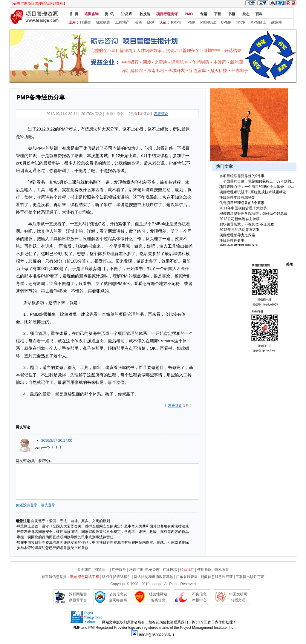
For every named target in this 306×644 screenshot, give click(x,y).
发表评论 (161, 114)
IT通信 (85, 22)
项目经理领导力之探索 (237, 235)
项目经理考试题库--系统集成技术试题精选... (254, 192)
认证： (165, 22)
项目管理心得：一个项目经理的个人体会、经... (257, 187)
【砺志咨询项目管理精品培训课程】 (38, 4)
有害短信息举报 (54, 577)
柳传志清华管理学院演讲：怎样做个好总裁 (253, 214)
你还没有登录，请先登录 (36, 505)
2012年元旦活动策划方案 (240, 230)
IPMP (191, 22)
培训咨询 (91, 14)
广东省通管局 (187, 577)
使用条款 (204, 570)
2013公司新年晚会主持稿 (240, 219)
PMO (188, 14)
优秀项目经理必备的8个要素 (242, 203)
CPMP (226, 22)
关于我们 (84, 570)
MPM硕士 (258, 22)
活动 (138, 22)
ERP (150, 22)
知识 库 (126, 14)
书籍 (231, 14)
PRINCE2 (208, 22)
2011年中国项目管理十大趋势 (243, 208)
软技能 (144, 14)
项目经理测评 (167, 14)
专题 (203, 14)
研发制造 (103, 22)
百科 (259, 14)
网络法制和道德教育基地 (154, 577)
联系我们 (187, 570)
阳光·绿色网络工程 (84, 577)
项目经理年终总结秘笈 (237, 197)
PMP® (176, 22)
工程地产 (122, 22)
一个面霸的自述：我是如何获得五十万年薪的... (257, 181)
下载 (217, 14)
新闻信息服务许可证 (217, 577)
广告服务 (119, 570)
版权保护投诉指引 (117, 577)
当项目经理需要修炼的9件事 (242, 176)
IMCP (241, 22)
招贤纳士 (102, 570)
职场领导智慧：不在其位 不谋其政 (247, 224)
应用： (74, 22)
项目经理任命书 (232, 240)
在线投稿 (170, 570)
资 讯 (109, 14)
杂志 (245, 14)
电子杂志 (153, 570)
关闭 (290, 264)
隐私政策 (222, 570)
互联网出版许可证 (250, 577)
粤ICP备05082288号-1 (157, 635)
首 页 (73, 14)
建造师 (276, 22)
